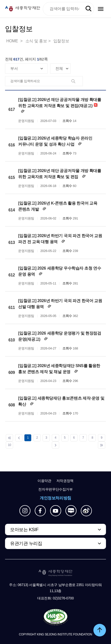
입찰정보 (61, 41)
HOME (13, 41)
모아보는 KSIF (24, 530)
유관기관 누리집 (26, 543)
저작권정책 (65, 481)
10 (9, 445)
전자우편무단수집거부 (55, 489)
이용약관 (44, 481)
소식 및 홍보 (36, 41)
